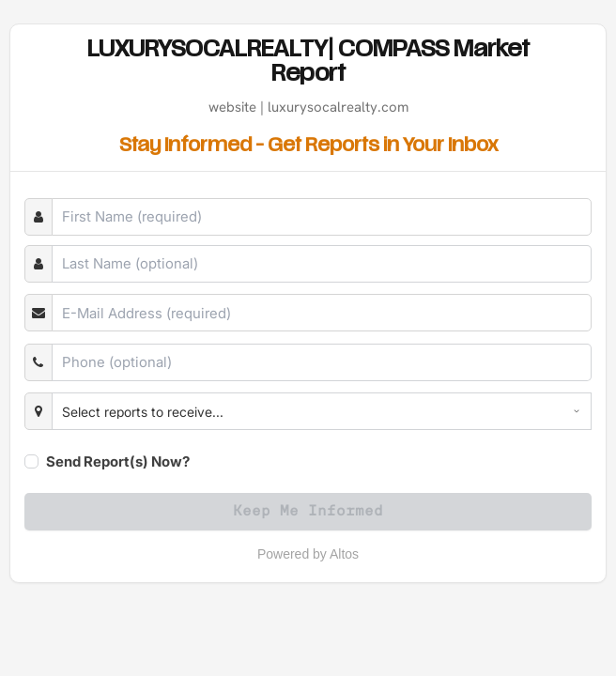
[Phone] (322, 362)
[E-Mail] (322, 313)
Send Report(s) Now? (118, 461)
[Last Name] (322, 264)
